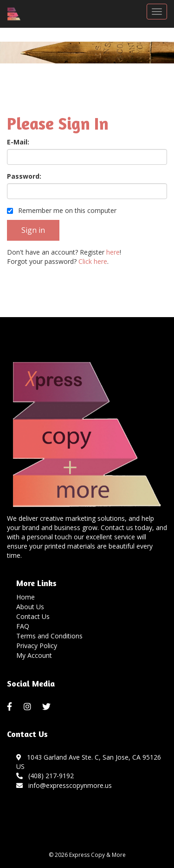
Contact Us (33, 616)
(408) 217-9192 (45, 776)
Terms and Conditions (49, 636)
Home (26, 597)
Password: (24, 176)
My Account (34, 655)
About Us (30, 607)
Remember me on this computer (62, 210)
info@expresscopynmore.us (64, 785)
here (113, 252)
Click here (93, 261)
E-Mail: (18, 142)
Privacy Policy (37, 646)
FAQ (23, 626)
